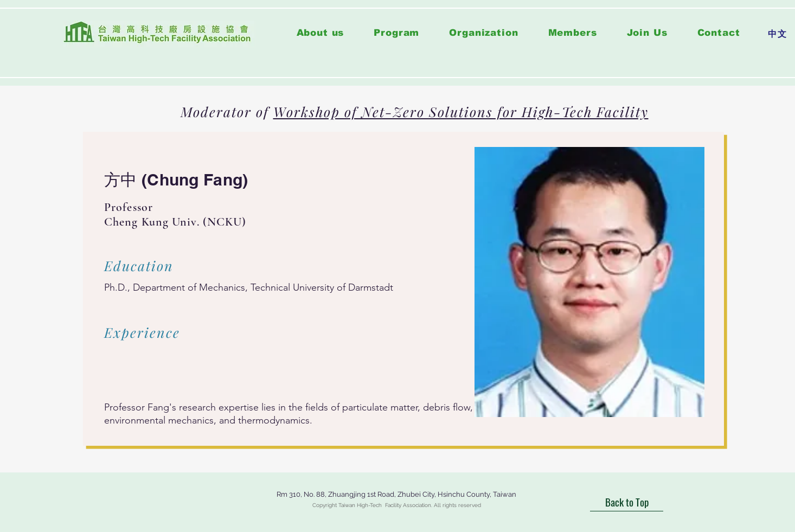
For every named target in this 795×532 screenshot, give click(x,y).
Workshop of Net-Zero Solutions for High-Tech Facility (461, 111)
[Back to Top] (627, 502)
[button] (397, 33)
